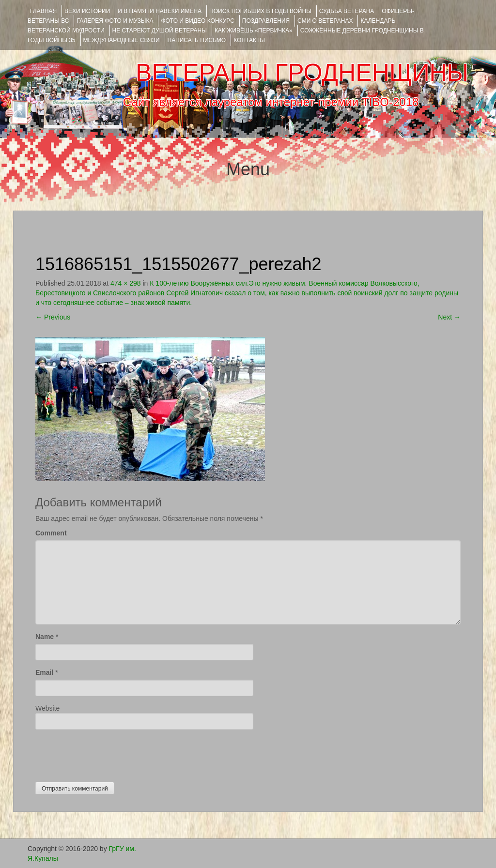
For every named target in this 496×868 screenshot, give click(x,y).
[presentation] (109, 753)
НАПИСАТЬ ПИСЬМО (197, 40)
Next (449, 317)
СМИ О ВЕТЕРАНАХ (325, 21)
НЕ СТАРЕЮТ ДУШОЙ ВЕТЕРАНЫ (160, 30)
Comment (51, 533)
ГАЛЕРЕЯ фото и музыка (115, 21)
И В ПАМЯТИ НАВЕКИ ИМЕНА (160, 11)
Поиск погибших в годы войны (260, 11)
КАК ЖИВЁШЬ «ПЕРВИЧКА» (254, 30)
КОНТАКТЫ (249, 40)
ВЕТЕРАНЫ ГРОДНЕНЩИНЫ (302, 73)
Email (44, 672)
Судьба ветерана (347, 11)
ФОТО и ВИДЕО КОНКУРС (197, 21)
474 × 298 (126, 283)
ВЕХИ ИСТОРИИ (87, 11)
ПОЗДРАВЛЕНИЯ (266, 21)
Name (45, 637)
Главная (43, 11)
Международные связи (122, 40)
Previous (53, 317)
